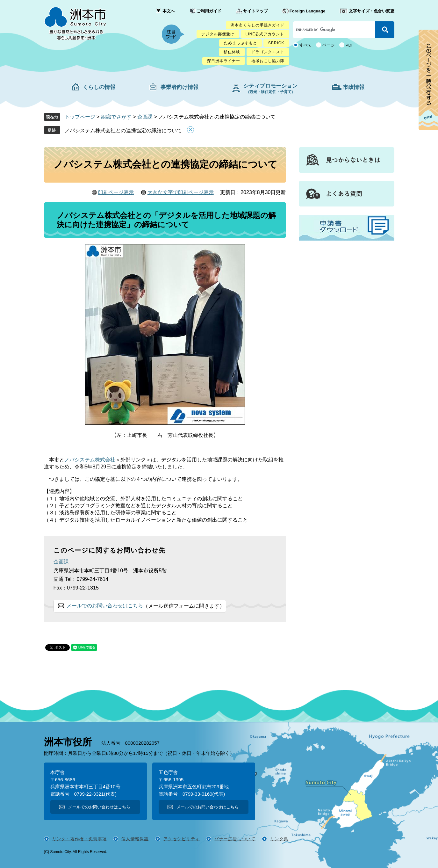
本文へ (169, 11)
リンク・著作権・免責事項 (80, 839)
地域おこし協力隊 (268, 61)
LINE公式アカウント (265, 34)
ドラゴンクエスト (268, 52)
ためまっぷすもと (241, 43)
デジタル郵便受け (218, 34)
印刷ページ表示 (116, 192)
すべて (306, 45)
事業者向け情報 (180, 87)
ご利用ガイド (209, 11)
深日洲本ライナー (224, 61)
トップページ (80, 117)
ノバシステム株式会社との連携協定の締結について (123, 130)
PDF (350, 45)
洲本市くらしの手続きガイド (258, 25)
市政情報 (354, 87)
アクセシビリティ (182, 839)
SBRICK (276, 43)
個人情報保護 (135, 839)
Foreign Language (308, 11)
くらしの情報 (99, 87)
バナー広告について (235, 839)
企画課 (145, 117)
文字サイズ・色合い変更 (372, 11)
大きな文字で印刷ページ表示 (181, 192)
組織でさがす (116, 117)
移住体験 (232, 52)
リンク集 (279, 839)
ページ (329, 45)
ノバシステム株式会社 (90, 460)
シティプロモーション (270, 88)
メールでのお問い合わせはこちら (105, 606)
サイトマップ (255, 11)
